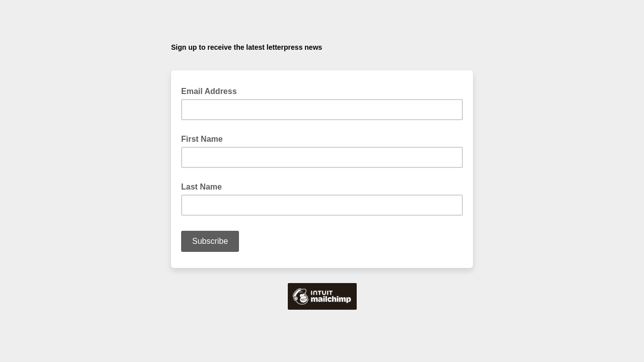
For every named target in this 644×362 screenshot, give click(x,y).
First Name (202, 139)
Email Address (212, 90)
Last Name (202, 187)
